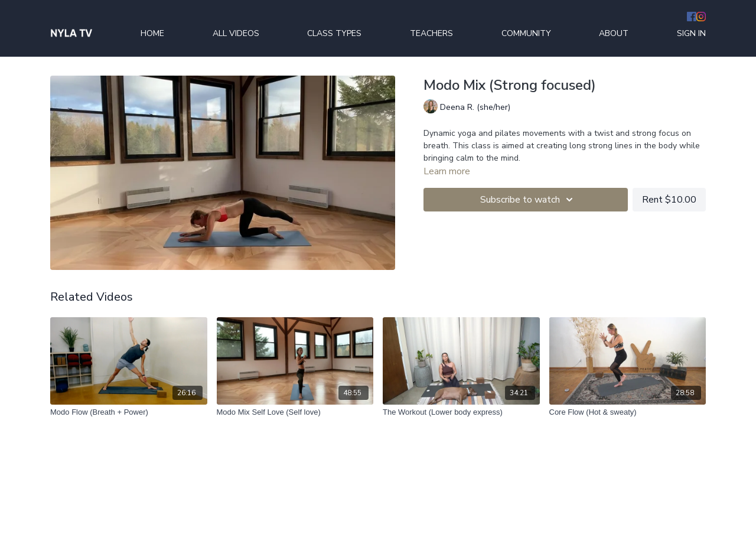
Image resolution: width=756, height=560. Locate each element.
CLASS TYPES (334, 33)
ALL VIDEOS (236, 33)
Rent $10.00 (669, 200)
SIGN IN (691, 33)
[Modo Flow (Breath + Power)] (129, 412)
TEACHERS (431, 33)
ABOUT (614, 33)
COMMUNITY (526, 33)
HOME (152, 33)
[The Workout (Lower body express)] (461, 412)
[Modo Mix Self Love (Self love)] (295, 412)
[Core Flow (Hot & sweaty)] (628, 412)
